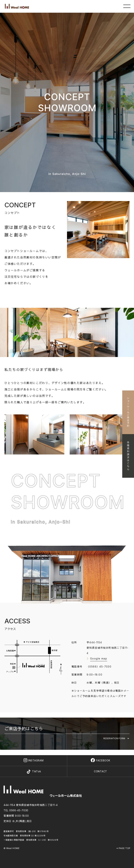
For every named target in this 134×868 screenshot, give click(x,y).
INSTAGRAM (34, 761)
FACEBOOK (100, 761)
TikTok (34, 772)
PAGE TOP (123, 848)
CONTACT (100, 771)
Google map (99, 658)
